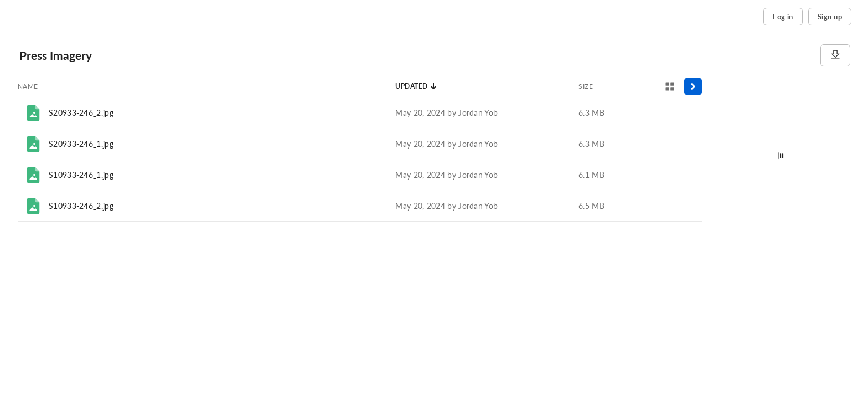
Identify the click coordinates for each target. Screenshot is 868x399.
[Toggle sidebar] (693, 86)
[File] (33, 113)
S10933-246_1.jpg (81, 175)
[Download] (835, 55)
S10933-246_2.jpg (81, 206)
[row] (360, 113)
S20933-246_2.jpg (81, 113)
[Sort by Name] (28, 86)
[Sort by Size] (586, 86)
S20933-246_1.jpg (81, 144)
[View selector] (670, 86)
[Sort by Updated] (416, 86)
